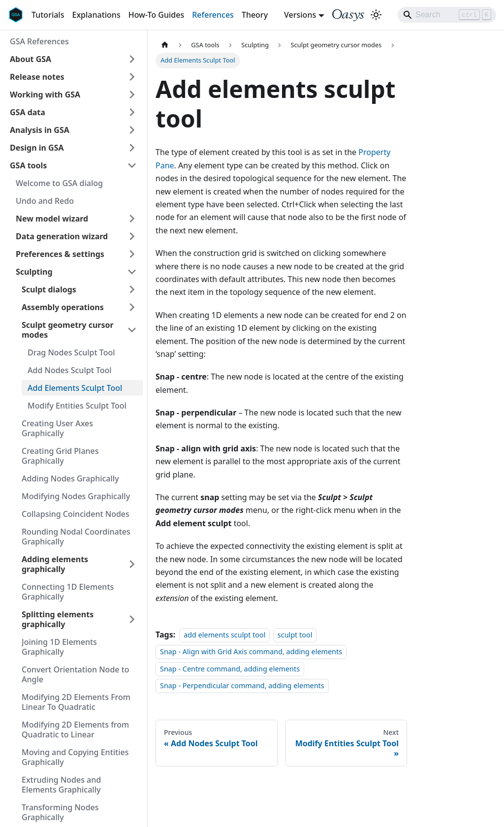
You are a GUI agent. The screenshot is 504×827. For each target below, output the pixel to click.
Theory (255, 15)
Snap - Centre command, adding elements (230, 669)
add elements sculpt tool (224, 635)
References (213, 15)
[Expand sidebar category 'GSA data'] (132, 112)
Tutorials (48, 15)
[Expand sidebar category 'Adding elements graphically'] (132, 564)
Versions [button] (300, 15)
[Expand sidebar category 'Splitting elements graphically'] (132, 619)
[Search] (447, 15)
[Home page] (165, 45)
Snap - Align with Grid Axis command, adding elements (251, 652)
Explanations (96, 15)
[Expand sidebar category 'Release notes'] (132, 77)
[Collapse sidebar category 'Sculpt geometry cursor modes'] (132, 330)
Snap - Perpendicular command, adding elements (242, 685)
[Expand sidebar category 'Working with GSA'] (132, 95)
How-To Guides (157, 15)
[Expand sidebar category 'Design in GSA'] (132, 148)
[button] (73, 59)
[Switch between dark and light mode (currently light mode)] (376, 15)
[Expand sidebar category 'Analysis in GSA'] (132, 130)
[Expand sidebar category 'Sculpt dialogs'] (132, 289)
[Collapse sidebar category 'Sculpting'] (132, 272)
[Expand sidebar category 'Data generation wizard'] (132, 236)
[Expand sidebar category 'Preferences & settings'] (132, 254)
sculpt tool (295, 635)
